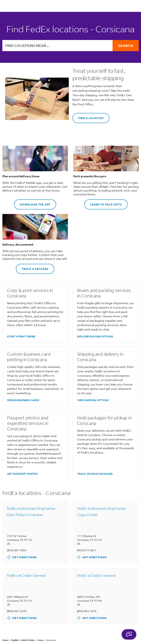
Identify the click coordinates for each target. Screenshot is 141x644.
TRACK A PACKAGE (32, 267)
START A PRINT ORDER (21, 336)
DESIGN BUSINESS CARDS (23, 400)
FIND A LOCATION (88, 116)
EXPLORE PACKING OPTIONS (95, 336)
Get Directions (22, 557)
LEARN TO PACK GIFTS (103, 203)
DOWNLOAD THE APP (32, 203)
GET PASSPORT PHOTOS (22, 474)
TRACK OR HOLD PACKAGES (95, 474)
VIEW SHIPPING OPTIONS (93, 400)
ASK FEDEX (129, 634)
